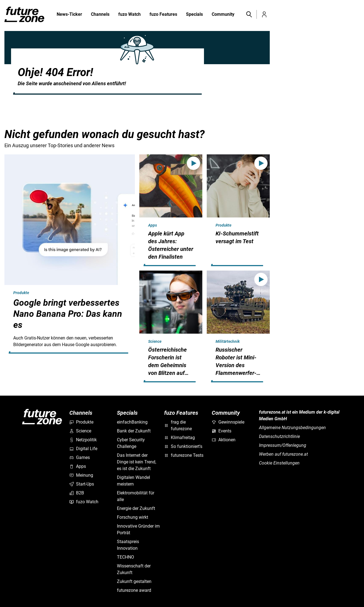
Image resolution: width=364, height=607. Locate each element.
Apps (153, 225)
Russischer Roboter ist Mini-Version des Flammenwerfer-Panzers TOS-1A (236, 365)
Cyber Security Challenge (131, 443)
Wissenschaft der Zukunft (134, 569)
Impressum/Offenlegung (283, 445)
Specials (194, 15)
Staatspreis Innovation (128, 545)
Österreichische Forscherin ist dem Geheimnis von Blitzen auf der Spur (167, 365)
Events (222, 431)
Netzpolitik (83, 440)
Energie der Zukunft (136, 508)
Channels (100, 15)
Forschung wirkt (133, 517)
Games (80, 457)
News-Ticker (69, 14)
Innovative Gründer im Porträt (138, 529)
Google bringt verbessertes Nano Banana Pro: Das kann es (68, 314)
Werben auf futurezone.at (283, 454)
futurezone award (134, 590)
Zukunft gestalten (134, 581)
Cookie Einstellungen (279, 463)
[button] (249, 14)
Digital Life (83, 449)
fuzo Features (163, 15)
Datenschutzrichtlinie (279, 436)
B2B (77, 493)
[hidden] (70, 352)
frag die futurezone (178, 425)
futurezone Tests (184, 455)
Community (223, 15)
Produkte (21, 293)
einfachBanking (132, 422)
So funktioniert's (183, 446)
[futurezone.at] (42, 501)
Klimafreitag (180, 438)
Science (155, 341)
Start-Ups (82, 484)
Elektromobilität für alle (136, 496)
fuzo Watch (129, 15)
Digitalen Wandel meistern (133, 481)
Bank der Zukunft (134, 431)
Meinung (81, 475)
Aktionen (224, 440)
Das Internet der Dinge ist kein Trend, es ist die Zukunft (137, 462)
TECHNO (125, 557)
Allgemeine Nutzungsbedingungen (292, 428)
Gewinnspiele (228, 422)
